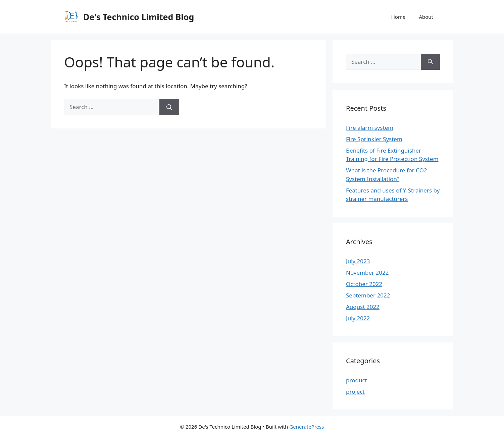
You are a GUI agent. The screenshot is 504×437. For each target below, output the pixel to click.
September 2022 (368, 295)
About (426, 17)
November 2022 (367, 272)
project (355, 392)
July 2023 (358, 261)
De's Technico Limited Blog (139, 17)
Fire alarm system (370, 128)
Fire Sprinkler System (374, 139)
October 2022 (364, 284)
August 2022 (363, 307)
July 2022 (358, 318)
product (357, 380)
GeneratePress (307, 427)
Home (398, 17)
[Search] (169, 107)
